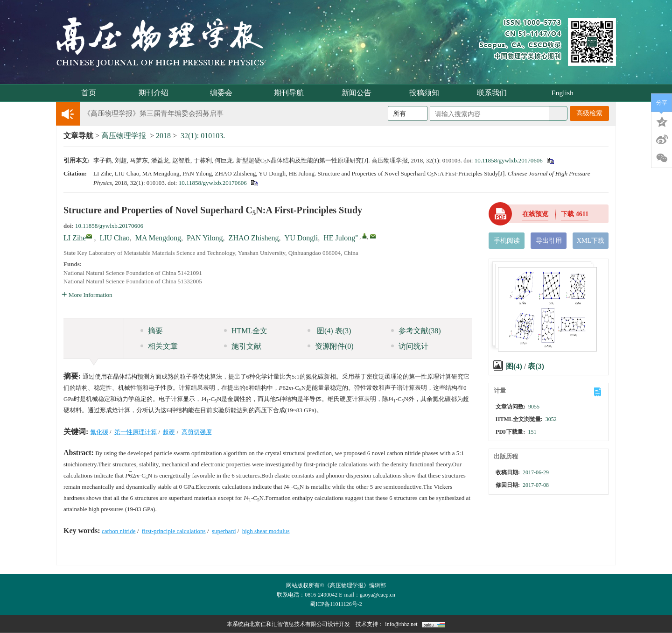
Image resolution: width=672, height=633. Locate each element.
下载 (575, 214)
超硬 (169, 432)
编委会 (224, 93)
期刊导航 (292, 93)
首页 (89, 93)
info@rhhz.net (401, 624)
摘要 (152, 331)
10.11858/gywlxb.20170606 (509, 160)
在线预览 (535, 214)
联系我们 (495, 93)
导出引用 (549, 241)
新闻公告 (360, 93)
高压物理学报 (124, 136)
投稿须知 (427, 93)
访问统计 (410, 346)
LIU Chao (114, 238)
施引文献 (243, 346)
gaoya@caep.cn (378, 595)
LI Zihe (75, 238)
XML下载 (591, 241)
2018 (163, 136)
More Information (87, 295)
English (562, 93)
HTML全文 (246, 331)
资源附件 (331, 346)
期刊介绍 (157, 93)
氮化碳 (99, 432)
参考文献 (416, 331)
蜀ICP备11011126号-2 (336, 604)
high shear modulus (266, 531)
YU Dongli (301, 238)
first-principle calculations (174, 531)
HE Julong (339, 238)
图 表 (329, 331)
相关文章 (159, 346)
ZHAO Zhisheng (254, 238)
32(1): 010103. (203, 136)
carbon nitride (119, 531)
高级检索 (589, 113)
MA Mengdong (158, 238)
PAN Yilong (205, 238)
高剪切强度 (197, 432)
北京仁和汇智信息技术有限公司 (288, 624)
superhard (224, 531)
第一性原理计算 (136, 432)
